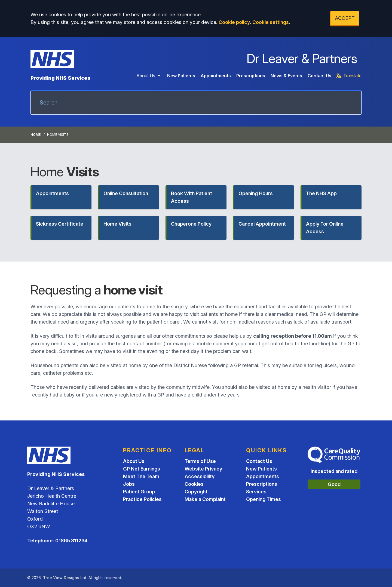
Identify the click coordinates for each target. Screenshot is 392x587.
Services (256, 492)
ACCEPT (345, 18)
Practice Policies (142, 499)
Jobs (129, 484)
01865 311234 (71, 541)
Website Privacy (203, 469)
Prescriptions (251, 76)
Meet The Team (141, 476)
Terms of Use (200, 461)
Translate (349, 76)
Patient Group (139, 492)
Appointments (216, 76)
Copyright (196, 492)
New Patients (181, 76)
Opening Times (264, 499)
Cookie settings (271, 22)
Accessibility (200, 476)
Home (36, 135)
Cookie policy (234, 22)
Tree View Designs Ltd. (65, 578)
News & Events (286, 76)
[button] (61, 197)
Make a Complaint (205, 499)
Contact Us (319, 76)
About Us (149, 76)
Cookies (194, 484)
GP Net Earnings (142, 469)
